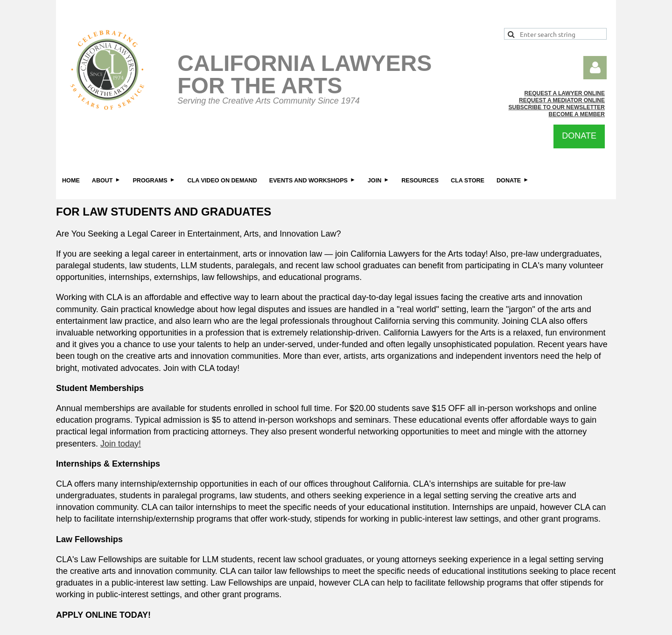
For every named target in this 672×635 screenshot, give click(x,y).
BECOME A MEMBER (577, 114)
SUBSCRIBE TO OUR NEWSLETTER (557, 107)
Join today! (121, 444)
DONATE (579, 136)
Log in (595, 68)
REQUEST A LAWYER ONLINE (565, 93)
